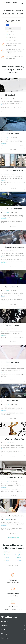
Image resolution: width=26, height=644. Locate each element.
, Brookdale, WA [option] (11, 40)
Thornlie (19, 560)
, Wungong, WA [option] (11, 31)
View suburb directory (13, 566)
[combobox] (13, 25)
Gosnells (7, 558)
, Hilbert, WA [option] (10, 34)
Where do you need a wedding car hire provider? (12, 21)
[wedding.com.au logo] (9, 618)
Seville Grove (7, 552)
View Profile (13, 113)
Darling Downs (19, 555)
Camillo (19, 552)
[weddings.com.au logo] (10, 3)
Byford (19, 558)
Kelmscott (7, 555)
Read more (4, 105)
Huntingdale (7, 560)
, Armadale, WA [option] (11, 37)
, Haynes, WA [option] (10, 28)
